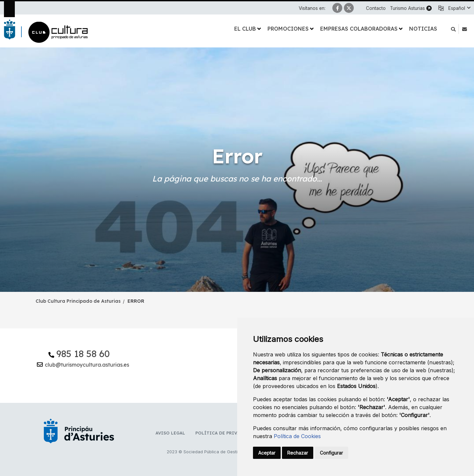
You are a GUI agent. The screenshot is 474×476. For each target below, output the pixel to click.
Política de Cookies (297, 436)
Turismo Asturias (407, 8)
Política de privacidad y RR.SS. (234, 433)
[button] (459, 8)
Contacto (376, 8)
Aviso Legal (170, 433)
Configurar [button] (331, 453)
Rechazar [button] (298, 453)
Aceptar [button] (267, 453)
